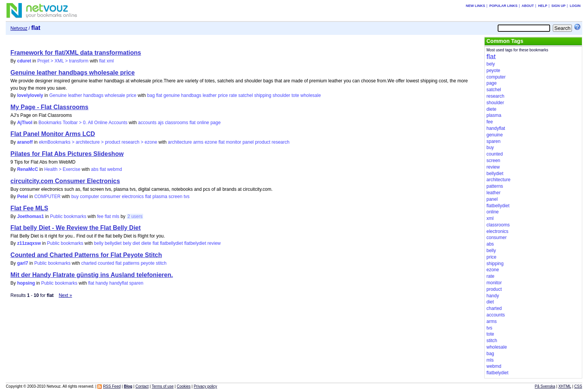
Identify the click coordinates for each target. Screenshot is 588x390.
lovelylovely (30, 95)
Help (542, 6)
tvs (187, 197)
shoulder (281, 95)
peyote (148, 263)
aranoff (25, 142)
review (214, 243)
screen (175, 197)
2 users (135, 216)
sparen (136, 283)
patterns (131, 263)
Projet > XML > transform (63, 61)
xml (110, 61)
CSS (578, 386)
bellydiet (113, 243)
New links (476, 6)
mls (116, 216)
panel (248, 142)
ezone (211, 142)
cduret (24, 61)
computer (90, 197)
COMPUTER (47, 197)
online (203, 123)
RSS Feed (112, 386)
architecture (180, 142)
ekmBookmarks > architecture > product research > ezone (98, 142)
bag (151, 95)
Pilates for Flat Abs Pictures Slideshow (67, 154)
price (223, 95)
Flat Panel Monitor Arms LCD (53, 134)
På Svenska (545, 386)
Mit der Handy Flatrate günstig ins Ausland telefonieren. (91, 275)
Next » (65, 295)
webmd (115, 169)
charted (89, 263)
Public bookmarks (68, 216)
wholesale (311, 95)
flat (102, 61)
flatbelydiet (195, 243)
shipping (263, 95)
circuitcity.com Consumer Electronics (65, 181)
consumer (110, 197)
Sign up (558, 6)
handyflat (119, 283)
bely (127, 243)
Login (575, 6)
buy (75, 197)
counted (106, 263)
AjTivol (25, 123)
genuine (172, 95)
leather (210, 95)
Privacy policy (205, 386)
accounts (147, 123)
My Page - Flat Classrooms (49, 107)
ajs (161, 123)
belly (99, 243)
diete (146, 243)
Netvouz (19, 28)
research (281, 142)
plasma (160, 197)
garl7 (23, 263)
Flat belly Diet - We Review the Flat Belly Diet (75, 228)
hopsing (26, 283)
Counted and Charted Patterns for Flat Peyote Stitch (86, 255)
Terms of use (163, 386)
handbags (191, 95)
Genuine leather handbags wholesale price (73, 73)
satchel (246, 95)
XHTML (565, 386)
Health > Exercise (62, 169)
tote (295, 95)
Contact (142, 386)
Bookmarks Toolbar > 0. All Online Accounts (83, 123)
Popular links (503, 6)
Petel (23, 197)
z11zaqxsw (29, 243)
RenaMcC (28, 169)
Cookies (184, 386)
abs (95, 169)
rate (233, 95)
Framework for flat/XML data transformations (76, 53)
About (528, 6)
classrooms (177, 123)
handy (102, 283)
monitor (234, 142)
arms (198, 142)
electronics (133, 197)
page (216, 123)
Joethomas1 (31, 216)
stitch (161, 263)
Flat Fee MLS (29, 208)
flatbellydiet (171, 243)
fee (100, 216)
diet (136, 243)
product (263, 142)
